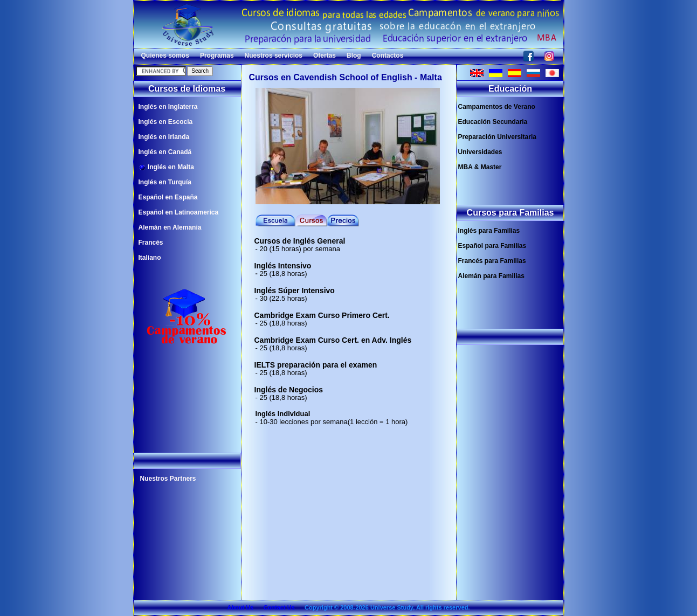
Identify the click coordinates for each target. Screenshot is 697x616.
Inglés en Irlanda (164, 137)
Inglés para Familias (489, 231)
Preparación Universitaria (497, 137)
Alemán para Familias (491, 276)
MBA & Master (480, 167)
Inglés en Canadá (165, 152)
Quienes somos (165, 56)
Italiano (150, 258)
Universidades (480, 152)
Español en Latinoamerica (179, 212)
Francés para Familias (492, 261)
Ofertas (325, 56)
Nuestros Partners (168, 479)
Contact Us (279, 607)
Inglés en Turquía (165, 182)
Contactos (388, 56)
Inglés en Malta (166, 167)
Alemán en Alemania (170, 227)
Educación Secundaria (493, 122)
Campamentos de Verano (497, 107)
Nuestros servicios (274, 56)
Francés (151, 243)
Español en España (168, 197)
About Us (240, 607)
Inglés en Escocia (166, 122)
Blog (354, 56)
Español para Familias (492, 246)
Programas (217, 56)
